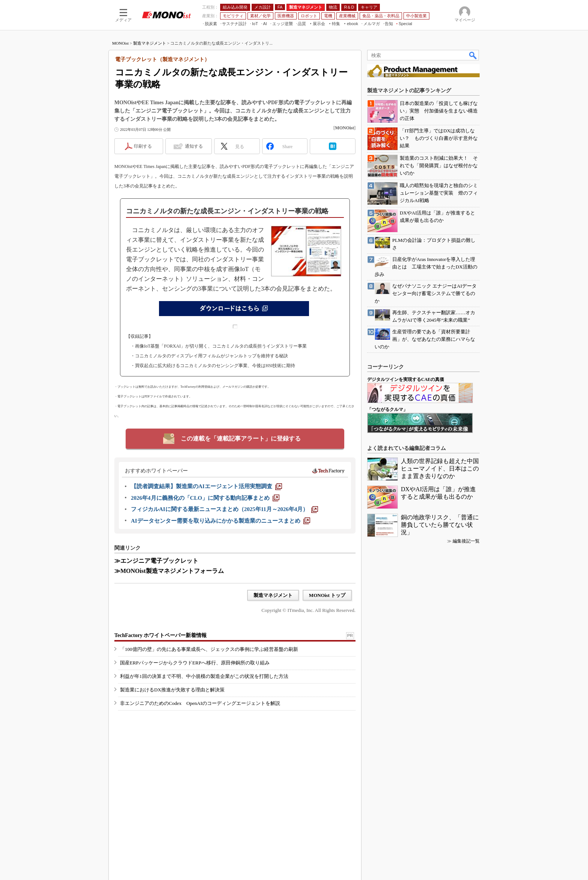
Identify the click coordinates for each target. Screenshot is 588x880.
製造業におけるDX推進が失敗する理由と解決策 (172, 690)
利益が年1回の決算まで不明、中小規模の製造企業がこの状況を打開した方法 (204, 676)
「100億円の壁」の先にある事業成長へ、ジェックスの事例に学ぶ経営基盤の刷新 (209, 649)
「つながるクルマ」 (387, 409)
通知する (194, 146)
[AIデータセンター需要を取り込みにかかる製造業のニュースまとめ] (220, 521)
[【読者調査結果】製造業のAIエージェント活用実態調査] (206, 486)
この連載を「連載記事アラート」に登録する (241, 439)
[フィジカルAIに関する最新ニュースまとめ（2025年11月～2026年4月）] (224, 509)
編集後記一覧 (466, 541)
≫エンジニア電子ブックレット (156, 561)
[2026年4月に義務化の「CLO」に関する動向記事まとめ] (205, 498)
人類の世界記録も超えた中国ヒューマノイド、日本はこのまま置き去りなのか (440, 468)
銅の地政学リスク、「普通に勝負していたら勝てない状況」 (440, 525)
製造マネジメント (150, 43)
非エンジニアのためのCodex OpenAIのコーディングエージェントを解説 (200, 703)
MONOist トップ (327, 595)
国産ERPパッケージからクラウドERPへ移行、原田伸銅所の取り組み (195, 663)
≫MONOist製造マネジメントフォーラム (169, 571)
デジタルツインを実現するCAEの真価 (406, 379)
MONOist (120, 43)
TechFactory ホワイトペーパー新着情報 (160, 635)
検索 (473, 55)
